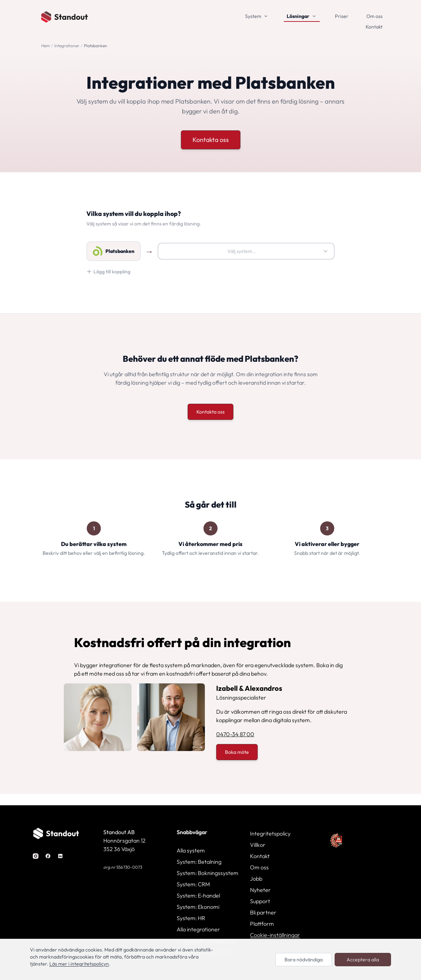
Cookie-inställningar (275, 935)
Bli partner (263, 912)
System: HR (191, 918)
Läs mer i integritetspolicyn (79, 964)
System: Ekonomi (198, 907)
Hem (45, 46)
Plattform (262, 924)
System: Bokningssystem (208, 873)
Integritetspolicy (270, 833)
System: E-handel (198, 895)
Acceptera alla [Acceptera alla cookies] (363, 960)
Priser (342, 16)
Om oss (374, 16)
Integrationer (67, 46)
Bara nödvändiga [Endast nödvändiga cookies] (304, 960)
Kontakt (374, 27)
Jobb (256, 879)
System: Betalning (199, 862)
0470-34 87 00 (235, 734)
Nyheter (260, 890)
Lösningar (298, 16)
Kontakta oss (211, 140)
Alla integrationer (198, 929)
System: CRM (193, 884)
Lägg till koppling (108, 272)
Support (260, 901)
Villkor (258, 845)
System (253, 16)
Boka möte (237, 752)
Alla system (191, 850)
